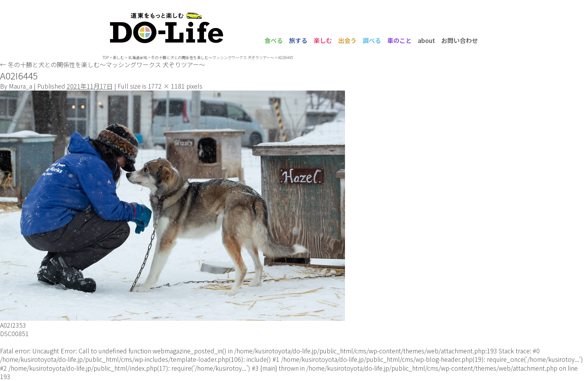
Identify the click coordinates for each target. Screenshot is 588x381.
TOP (106, 57)
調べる (372, 40)
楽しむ (323, 40)
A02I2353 (13, 325)
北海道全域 (138, 57)
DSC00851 (14, 333)
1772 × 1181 (166, 86)
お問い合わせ (460, 40)
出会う (347, 40)
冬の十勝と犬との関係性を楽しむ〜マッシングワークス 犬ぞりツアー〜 (213, 57)
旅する (298, 40)
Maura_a (21, 86)
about (426, 40)
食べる (274, 40)
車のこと (399, 40)
